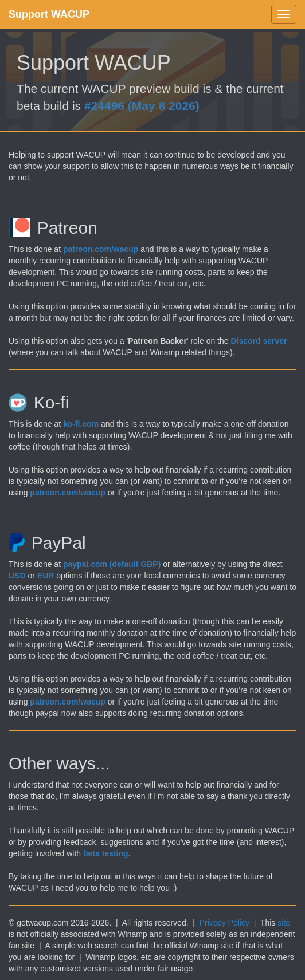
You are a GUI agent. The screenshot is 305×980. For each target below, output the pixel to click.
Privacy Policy (224, 923)
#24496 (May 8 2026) (142, 106)
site (284, 923)
